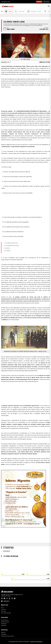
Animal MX (4, 625)
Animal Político (5, 620)
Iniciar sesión (46, 2)
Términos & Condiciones (36, 642)
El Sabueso (4, 624)
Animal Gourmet (5, 622)
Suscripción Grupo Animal (7, 636)
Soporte (3, 633)
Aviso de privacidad (6, 613)
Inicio (2, 608)
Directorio (4, 611)
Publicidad (4, 634)
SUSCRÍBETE (39, 2)
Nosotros (4, 609)
